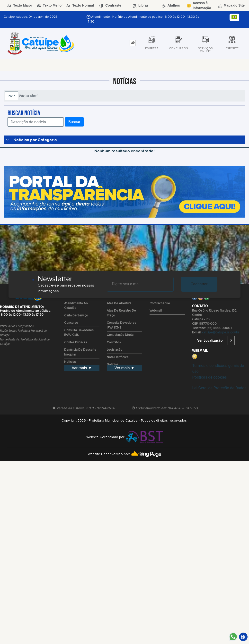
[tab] (133, 43)
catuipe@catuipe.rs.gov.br (221, 333)
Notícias (70, 362)
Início (11, 96)
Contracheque (160, 303)
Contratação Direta (120, 335)
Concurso (71, 323)
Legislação (115, 350)
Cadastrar (199, 284)
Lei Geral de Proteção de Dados (219, 388)
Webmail (156, 311)
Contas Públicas (76, 343)
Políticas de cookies (209, 377)
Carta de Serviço (76, 316)
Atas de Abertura (119, 303)
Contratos (114, 343)
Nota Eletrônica (118, 357)
